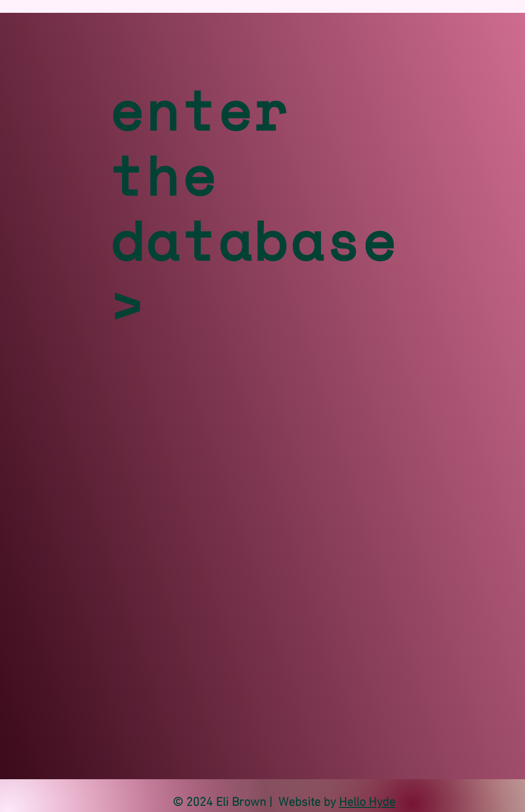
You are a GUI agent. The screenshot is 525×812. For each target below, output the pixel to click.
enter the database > (254, 208)
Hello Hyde (367, 803)
